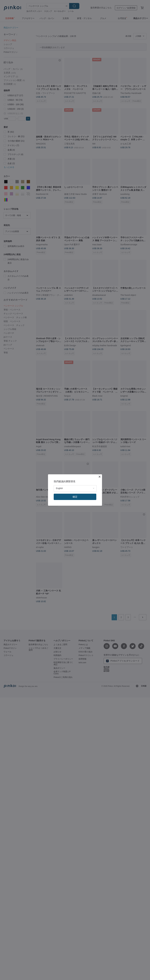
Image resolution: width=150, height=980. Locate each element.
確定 (75, 497)
